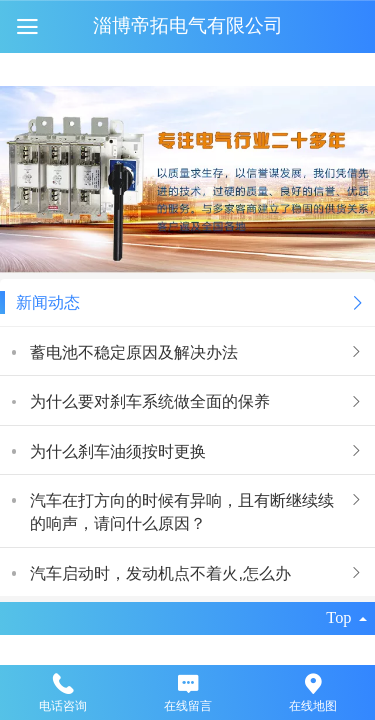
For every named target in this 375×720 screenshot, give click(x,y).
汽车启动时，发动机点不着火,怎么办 (160, 573)
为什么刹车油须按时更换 (118, 451)
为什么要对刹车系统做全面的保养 (150, 401)
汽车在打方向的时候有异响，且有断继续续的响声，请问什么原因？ (182, 511)
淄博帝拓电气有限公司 (188, 25)
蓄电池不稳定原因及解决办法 (134, 352)
